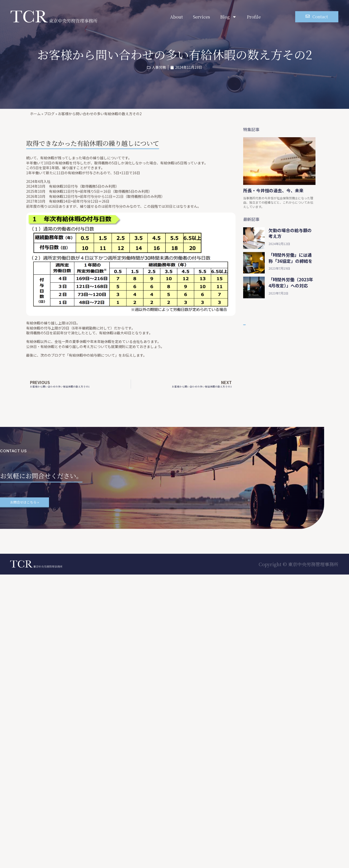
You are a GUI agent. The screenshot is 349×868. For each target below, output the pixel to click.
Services (201, 17)
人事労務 (159, 67)
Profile (254, 17)
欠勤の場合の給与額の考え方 (290, 233)
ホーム (35, 114)
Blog (228, 17)
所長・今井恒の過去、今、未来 (273, 190)
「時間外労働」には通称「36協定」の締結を (290, 258)
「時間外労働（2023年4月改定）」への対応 (291, 282)
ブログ (49, 114)
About (176, 17)
